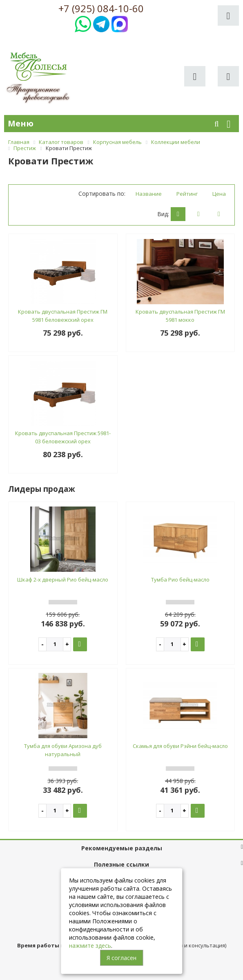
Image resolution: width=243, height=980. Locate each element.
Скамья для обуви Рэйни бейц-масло (180, 746)
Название (149, 194)
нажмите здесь (90, 946)
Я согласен (121, 958)
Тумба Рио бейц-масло (180, 580)
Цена (219, 194)
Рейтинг (187, 194)
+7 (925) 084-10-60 (101, 9)
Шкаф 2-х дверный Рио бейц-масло (63, 580)
